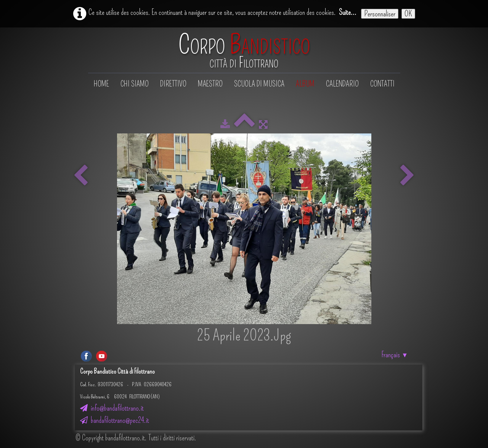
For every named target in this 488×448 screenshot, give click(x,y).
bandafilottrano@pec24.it (115, 420)
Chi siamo (135, 84)
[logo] (244, 51)
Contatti (382, 84)
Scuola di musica (259, 84)
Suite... (348, 12)
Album (305, 84)
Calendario (342, 84)
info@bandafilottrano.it (112, 408)
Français (395, 355)
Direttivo (173, 84)
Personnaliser (380, 14)
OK (408, 14)
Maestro (210, 84)
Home (101, 84)
